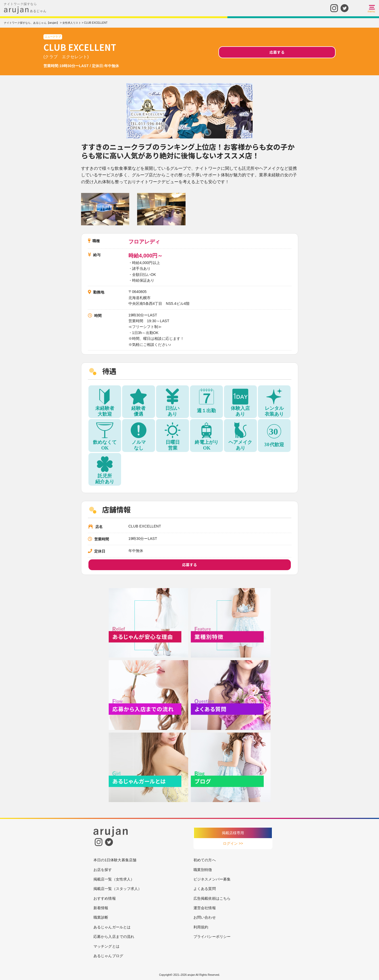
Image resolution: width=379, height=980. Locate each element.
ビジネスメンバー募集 (212, 879)
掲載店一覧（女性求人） (114, 879)
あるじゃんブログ (108, 956)
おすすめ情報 (105, 898)
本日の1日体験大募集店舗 (115, 860)
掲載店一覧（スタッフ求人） (118, 889)
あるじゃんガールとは (112, 927)
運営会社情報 (205, 908)
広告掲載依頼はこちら (212, 898)
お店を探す (103, 870)
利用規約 (201, 927)
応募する (277, 52)
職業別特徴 (203, 870)
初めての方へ (205, 860)
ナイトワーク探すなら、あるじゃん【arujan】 (32, 23)
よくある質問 (205, 889)
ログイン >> (233, 843)
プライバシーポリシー (212, 937)
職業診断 (101, 917)
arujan (191, 975)
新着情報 (101, 908)
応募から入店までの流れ (114, 937)
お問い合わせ (205, 917)
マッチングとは (106, 946)
